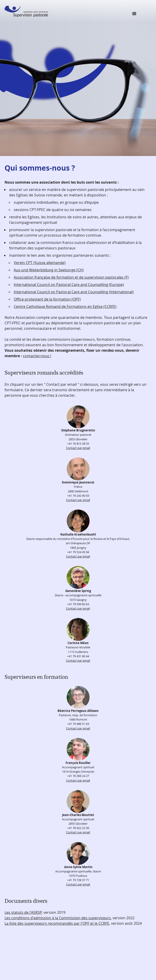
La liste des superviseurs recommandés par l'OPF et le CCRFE (57, 923)
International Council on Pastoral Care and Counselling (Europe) (69, 285)
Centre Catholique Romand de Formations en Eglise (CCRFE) (65, 306)
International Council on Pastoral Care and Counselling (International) (74, 292)
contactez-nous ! (37, 356)
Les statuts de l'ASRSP (23, 912)
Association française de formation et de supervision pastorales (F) (71, 277)
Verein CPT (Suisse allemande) (40, 263)
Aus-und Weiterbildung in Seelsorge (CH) (49, 270)
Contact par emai (78, 609)
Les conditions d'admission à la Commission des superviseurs (58, 918)
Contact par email (78, 448)
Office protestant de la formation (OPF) (47, 299)
